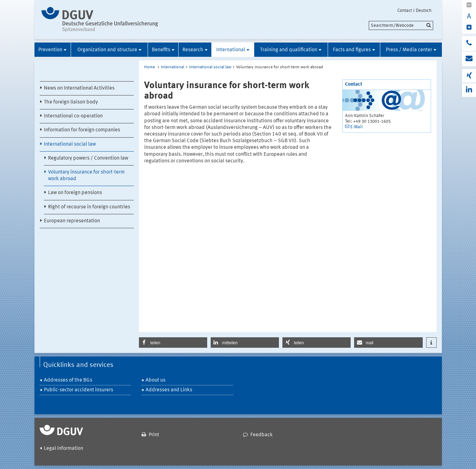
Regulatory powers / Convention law (88, 158)
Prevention (50, 50)
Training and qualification (289, 50)
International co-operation (73, 116)
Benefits (161, 50)
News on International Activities (79, 88)
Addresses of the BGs (68, 380)
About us (155, 380)
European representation (72, 221)
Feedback (262, 435)
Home (150, 67)
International (231, 50)
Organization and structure (107, 50)
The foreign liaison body (71, 102)
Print (154, 435)
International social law (70, 144)
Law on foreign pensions (75, 193)
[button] (173, 343)
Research (193, 50)
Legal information (64, 449)
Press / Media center (409, 50)
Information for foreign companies (82, 130)
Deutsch (424, 10)
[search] (401, 25)
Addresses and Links (169, 390)
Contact (405, 10)
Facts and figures (352, 50)
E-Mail (357, 127)
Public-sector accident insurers (79, 390)
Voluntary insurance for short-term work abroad (86, 176)
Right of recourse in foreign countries (89, 207)
